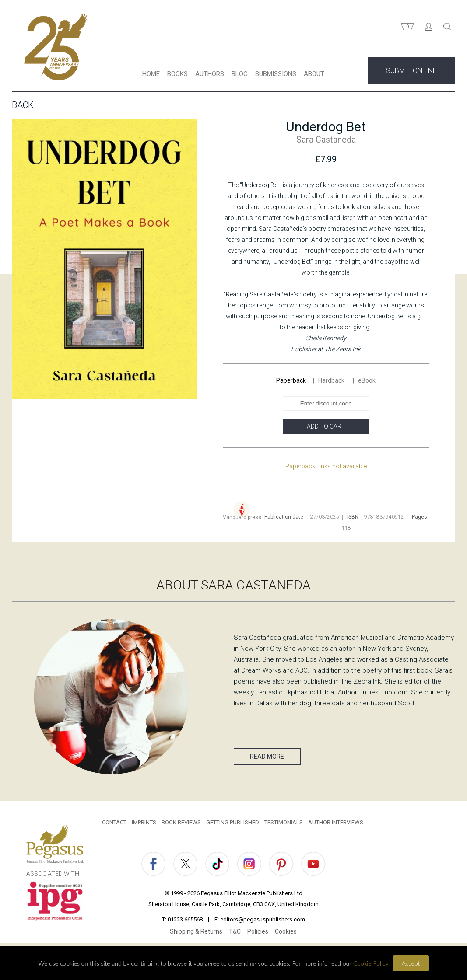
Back (23, 107)
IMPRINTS (144, 825)
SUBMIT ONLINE (411, 73)
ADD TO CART (326, 429)
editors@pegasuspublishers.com (263, 922)
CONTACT (114, 825)
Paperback (291, 383)
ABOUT (314, 76)
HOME (151, 76)
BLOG (240, 76)
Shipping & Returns (196, 934)
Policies (258, 934)
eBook (367, 383)
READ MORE (262, 759)
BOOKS (177, 76)
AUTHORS (210, 76)
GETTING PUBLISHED (233, 825)
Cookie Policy (371, 963)
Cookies (286, 934)
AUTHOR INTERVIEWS (336, 825)
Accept (411, 963)
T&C (235, 934)
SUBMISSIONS (276, 76)
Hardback (332, 383)
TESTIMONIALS (284, 825)
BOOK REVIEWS (181, 825)
